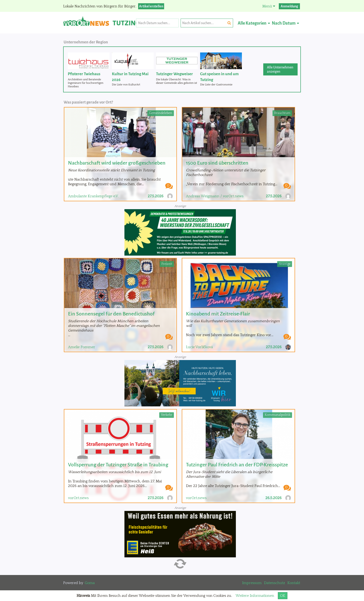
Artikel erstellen (151, 6)
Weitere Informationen (255, 596)
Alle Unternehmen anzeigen (280, 69)
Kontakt (294, 583)
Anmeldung (289, 6)
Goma (90, 583)
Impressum (252, 583)
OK (283, 596)
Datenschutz (275, 583)
